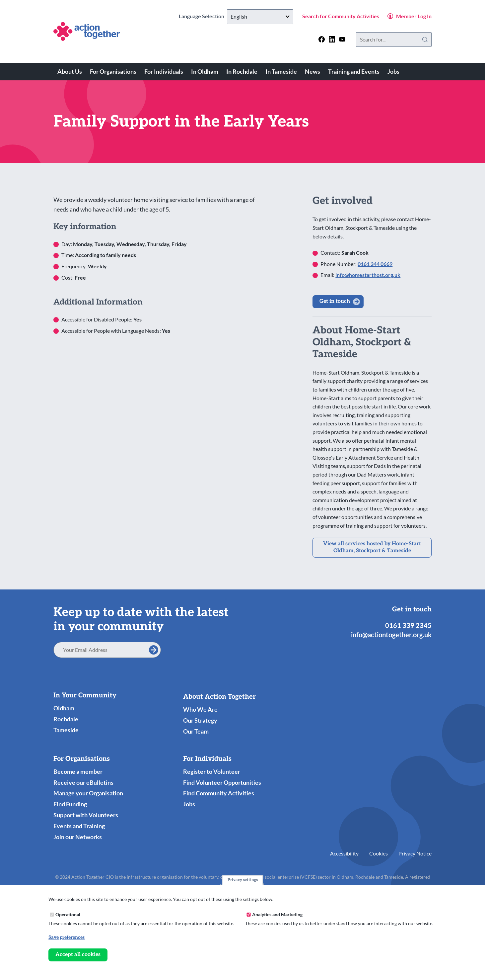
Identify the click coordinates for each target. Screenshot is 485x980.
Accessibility (344, 853)
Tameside (66, 730)
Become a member (78, 771)
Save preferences (67, 937)
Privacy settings (243, 880)
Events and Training (79, 826)
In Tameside (281, 71)
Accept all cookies (78, 955)
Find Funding (70, 804)
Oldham (64, 708)
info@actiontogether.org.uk (391, 635)
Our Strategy (200, 720)
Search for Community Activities (341, 16)
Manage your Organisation (88, 793)
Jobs (393, 71)
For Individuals (164, 71)
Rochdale (66, 719)
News (312, 71)
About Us (70, 71)
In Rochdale (242, 71)
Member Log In (414, 16)
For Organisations (113, 71)
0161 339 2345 (408, 625)
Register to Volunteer (212, 771)
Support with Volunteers (86, 815)
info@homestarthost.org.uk (368, 275)
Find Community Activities (219, 793)
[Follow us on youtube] (342, 39)
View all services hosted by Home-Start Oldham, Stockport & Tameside (372, 547)
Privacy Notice (415, 853)
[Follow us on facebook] (322, 39)
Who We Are (200, 709)
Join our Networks (78, 837)
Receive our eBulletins (83, 782)
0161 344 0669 (375, 264)
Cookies (379, 853)
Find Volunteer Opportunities (222, 782)
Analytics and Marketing (277, 914)
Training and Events (354, 71)
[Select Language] (260, 17)
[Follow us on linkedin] (332, 39)
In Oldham (205, 71)
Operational (68, 914)
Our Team (196, 731)
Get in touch (335, 301)
